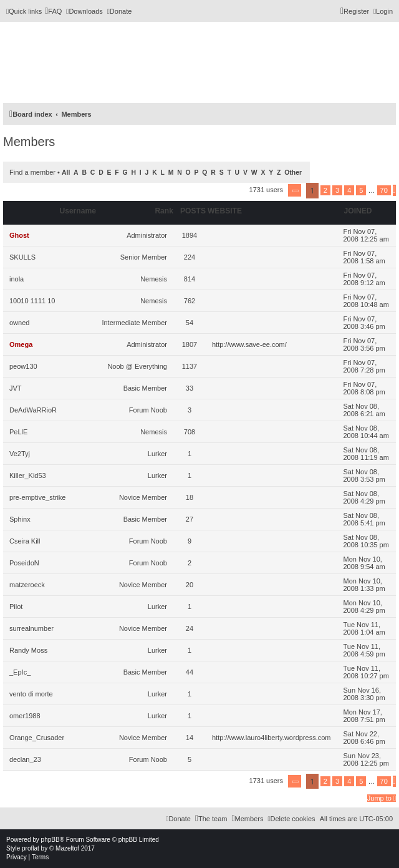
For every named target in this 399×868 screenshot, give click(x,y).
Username (78, 211)
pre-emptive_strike (37, 497)
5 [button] (361, 190)
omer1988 (25, 716)
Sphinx (20, 519)
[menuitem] (53, 11)
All (66, 173)
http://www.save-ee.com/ (249, 344)
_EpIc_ (20, 672)
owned (19, 323)
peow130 (23, 366)
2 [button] (325, 190)
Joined (358, 211)
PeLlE (18, 432)
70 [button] (384, 190)
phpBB (50, 840)
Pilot (16, 607)
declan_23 (25, 759)
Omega (21, 344)
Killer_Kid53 (28, 475)
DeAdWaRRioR (33, 410)
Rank (164, 211)
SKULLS (22, 257)
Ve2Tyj (20, 454)
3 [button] (337, 190)
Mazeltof (67, 848)
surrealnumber (31, 628)
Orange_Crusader (37, 738)
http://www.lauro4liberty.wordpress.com (272, 738)
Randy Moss (28, 650)
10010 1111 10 (32, 301)
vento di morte (31, 694)
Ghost (19, 235)
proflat (31, 848)
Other (293, 173)
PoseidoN (24, 563)
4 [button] (349, 190)
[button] (295, 190)
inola (17, 279)
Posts (193, 211)
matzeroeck (27, 585)
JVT (16, 388)
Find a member (32, 172)
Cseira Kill (25, 541)
